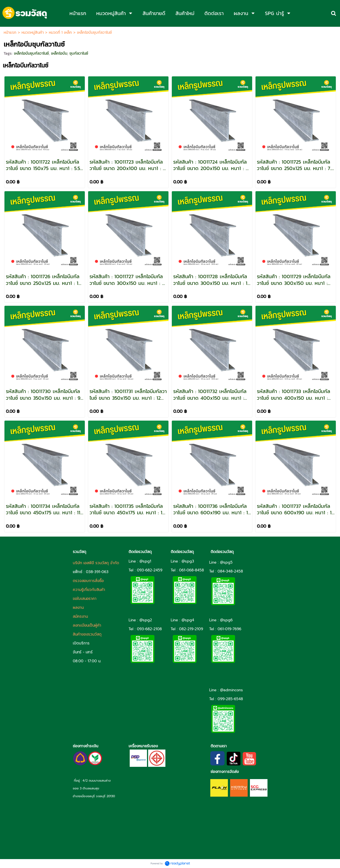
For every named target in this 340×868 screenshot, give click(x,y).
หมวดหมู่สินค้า (33, 32)
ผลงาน (78, 608)
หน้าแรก (10, 32)
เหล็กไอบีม (59, 53)
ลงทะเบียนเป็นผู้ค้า (87, 625)
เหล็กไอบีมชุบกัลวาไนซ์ (31, 53)
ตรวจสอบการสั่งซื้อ (88, 581)
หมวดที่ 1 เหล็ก (60, 32)
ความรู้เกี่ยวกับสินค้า (89, 590)
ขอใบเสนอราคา (85, 599)
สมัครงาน (80, 616)
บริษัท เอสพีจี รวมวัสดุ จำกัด (96, 563)
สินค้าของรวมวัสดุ (87, 634)
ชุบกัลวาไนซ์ (79, 53)
